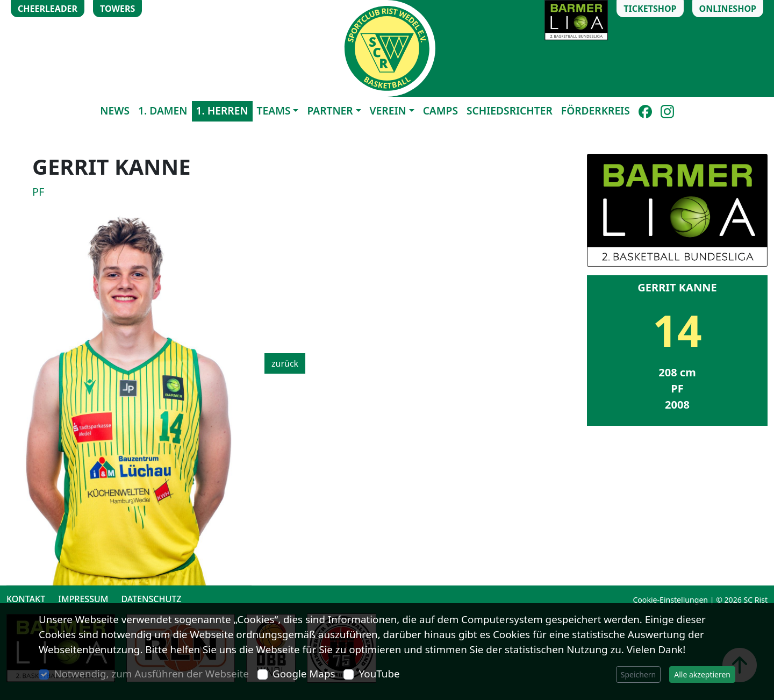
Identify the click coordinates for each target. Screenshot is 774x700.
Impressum (83, 599)
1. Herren (222, 110)
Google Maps (304, 674)
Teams (274, 110)
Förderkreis (596, 110)
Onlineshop (728, 9)
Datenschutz (151, 599)
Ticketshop (650, 9)
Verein (388, 110)
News (115, 110)
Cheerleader (48, 9)
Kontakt (26, 599)
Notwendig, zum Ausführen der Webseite (151, 674)
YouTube (379, 674)
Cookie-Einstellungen (670, 600)
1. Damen (163, 110)
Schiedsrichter (510, 110)
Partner (330, 110)
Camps (440, 110)
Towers (117, 9)
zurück (285, 363)
